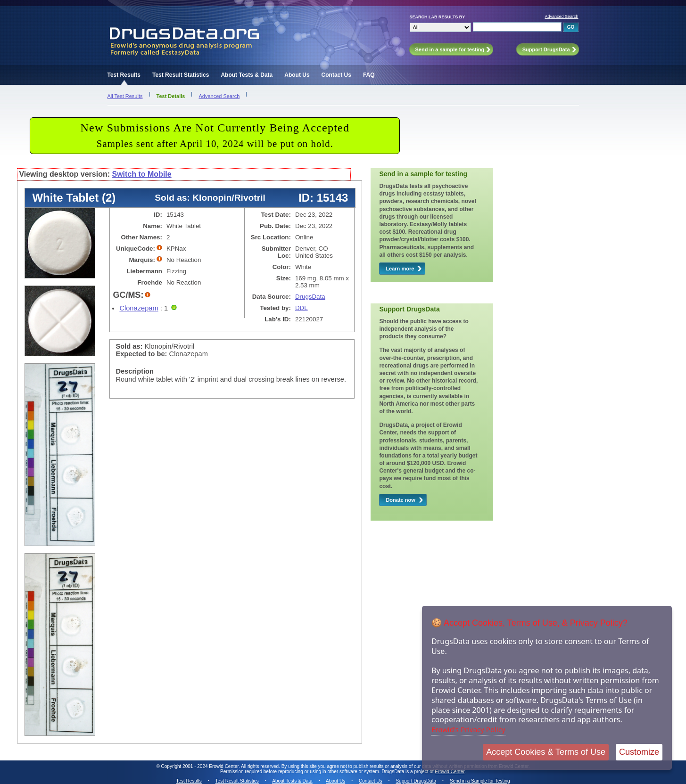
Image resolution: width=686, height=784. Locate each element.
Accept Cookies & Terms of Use (546, 752)
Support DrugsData (416, 781)
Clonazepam (139, 308)
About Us (297, 75)
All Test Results (125, 96)
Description (135, 371)
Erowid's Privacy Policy (468, 729)
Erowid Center (450, 772)
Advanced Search (561, 16)
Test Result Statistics (181, 75)
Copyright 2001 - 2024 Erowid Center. (201, 766)
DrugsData (310, 297)
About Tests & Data (247, 75)
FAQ (369, 75)
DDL (302, 308)
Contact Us (336, 75)
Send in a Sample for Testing (480, 781)
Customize (639, 752)
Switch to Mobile (141, 174)
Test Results (124, 75)
